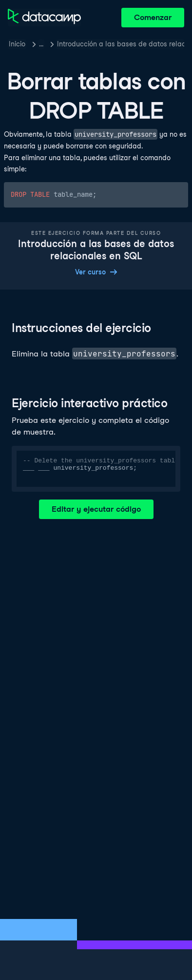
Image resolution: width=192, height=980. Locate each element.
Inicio (17, 44)
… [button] (41, 44)
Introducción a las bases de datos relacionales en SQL (121, 44)
